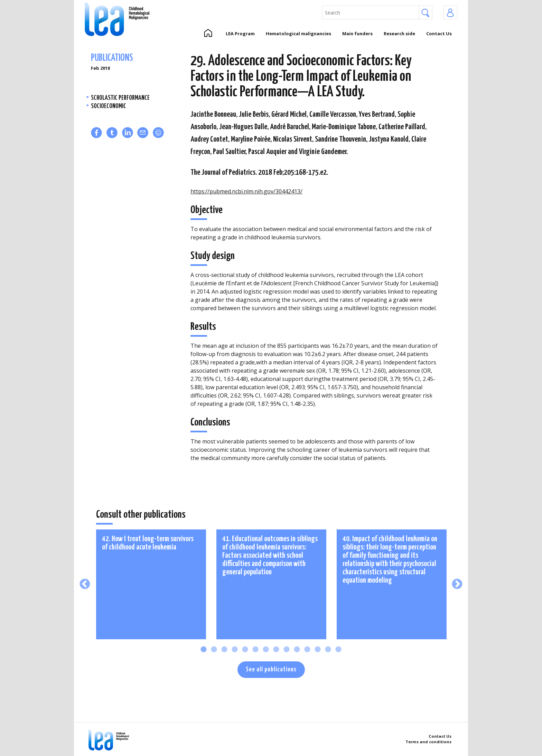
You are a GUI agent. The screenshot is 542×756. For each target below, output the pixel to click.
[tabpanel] (151, 584)
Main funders (357, 34)
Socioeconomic (109, 106)
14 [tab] (338, 650)
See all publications (271, 669)
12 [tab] (318, 650)
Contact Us (439, 34)
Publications (112, 58)
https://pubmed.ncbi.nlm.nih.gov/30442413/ (246, 191)
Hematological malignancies (298, 34)
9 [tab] (287, 650)
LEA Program (240, 34)
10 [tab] (297, 650)
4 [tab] (235, 650)
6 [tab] (255, 650)
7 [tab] (266, 650)
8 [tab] (276, 650)
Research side (399, 34)
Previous (85, 584)
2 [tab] (214, 650)
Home (208, 34)
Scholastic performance (120, 98)
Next (457, 584)
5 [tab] (245, 650)
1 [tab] (204, 650)
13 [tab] (328, 650)
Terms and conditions (428, 742)
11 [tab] (307, 650)
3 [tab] (224, 650)
